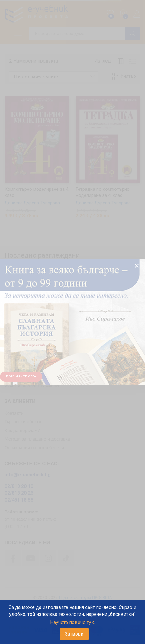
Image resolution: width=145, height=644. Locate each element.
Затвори (74, 634)
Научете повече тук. (72, 622)
